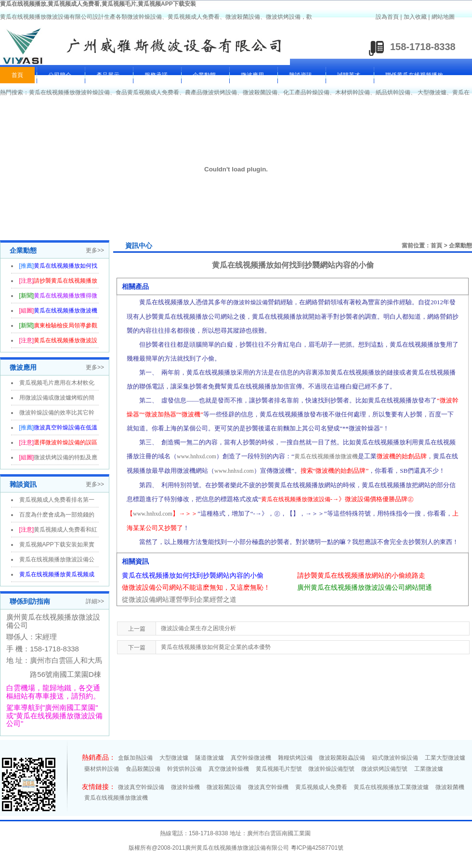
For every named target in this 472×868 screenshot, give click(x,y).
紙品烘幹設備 (393, 92)
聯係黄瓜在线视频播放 (414, 75)
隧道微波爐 (210, 758)
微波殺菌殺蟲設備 (342, 758)
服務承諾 (156, 75)
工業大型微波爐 (445, 758)
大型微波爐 (432, 92)
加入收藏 (415, 17)
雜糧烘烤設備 (295, 758)
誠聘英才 (349, 75)
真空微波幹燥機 (229, 769)
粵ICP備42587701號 (317, 848)
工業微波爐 (429, 769)
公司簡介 (60, 75)
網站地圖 (443, 17)
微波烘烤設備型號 (384, 769)
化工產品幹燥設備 (306, 92)
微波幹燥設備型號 (331, 769)
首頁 (17, 75)
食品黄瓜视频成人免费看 (147, 92)
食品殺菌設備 (143, 769)
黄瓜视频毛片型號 (279, 769)
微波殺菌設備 (260, 92)
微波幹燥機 (185, 787)
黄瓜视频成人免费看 (321, 787)
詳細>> (95, 601)
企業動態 (204, 75)
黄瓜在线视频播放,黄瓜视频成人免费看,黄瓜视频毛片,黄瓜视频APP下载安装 (98, 4)
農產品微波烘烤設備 (211, 92)
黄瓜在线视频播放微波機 (326, 456)
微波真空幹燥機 (268, 787)
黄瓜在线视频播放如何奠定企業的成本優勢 (216, 647)
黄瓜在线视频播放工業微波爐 (391, 787)
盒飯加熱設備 (135, 758)
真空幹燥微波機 (251, 758)
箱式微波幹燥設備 (395, 758)
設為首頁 (387, 17)
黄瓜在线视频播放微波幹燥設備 (69, 92)
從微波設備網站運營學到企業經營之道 (179, 599)
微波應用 (252, 75)
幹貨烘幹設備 (184, 769)
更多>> (95, 250)
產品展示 (108, 75)
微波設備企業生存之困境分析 (198, 628)
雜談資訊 (301, 75)
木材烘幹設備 (353, 92)
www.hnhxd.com (197, 456)
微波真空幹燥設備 (141, 787)
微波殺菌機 (450, 787)
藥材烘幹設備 (102, 769)
